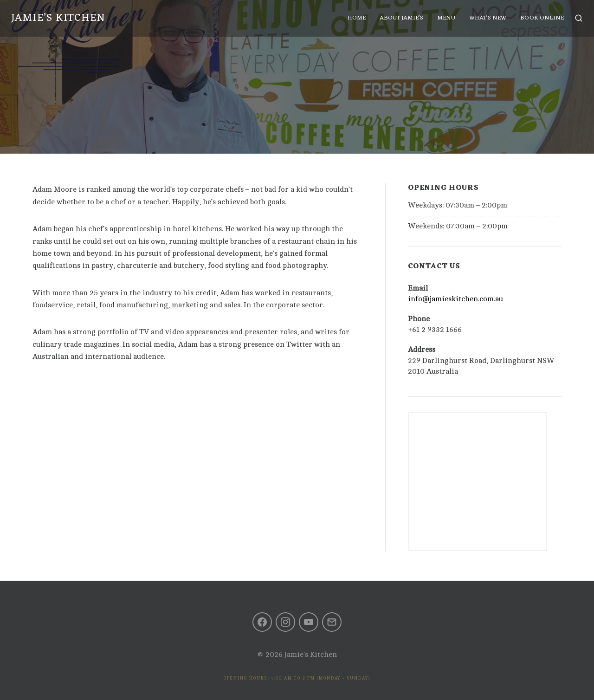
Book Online (538, 22)
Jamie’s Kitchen (62, 22)
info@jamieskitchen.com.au (455, 299)
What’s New (484, 22)
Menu (442, 22)
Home (353, 22)
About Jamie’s (398, 22)
